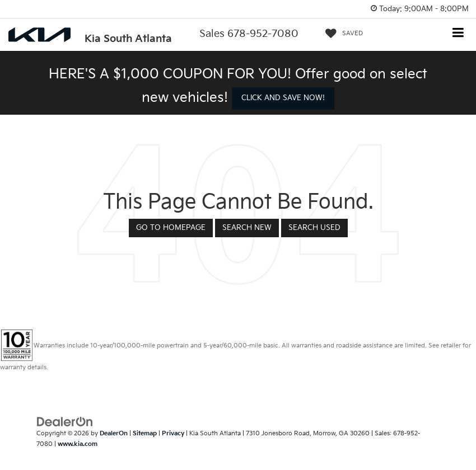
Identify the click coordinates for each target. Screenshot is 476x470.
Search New (247, 228)
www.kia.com (78, 444)
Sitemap (145, 433)
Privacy (173, 433)
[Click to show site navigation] (458, 34)
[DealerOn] (65, 422)
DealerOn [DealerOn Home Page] (114, 433)
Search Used (314, 228)
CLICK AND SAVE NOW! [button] (283, 98)
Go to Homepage (171, 228)
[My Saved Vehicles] (341, 34)
